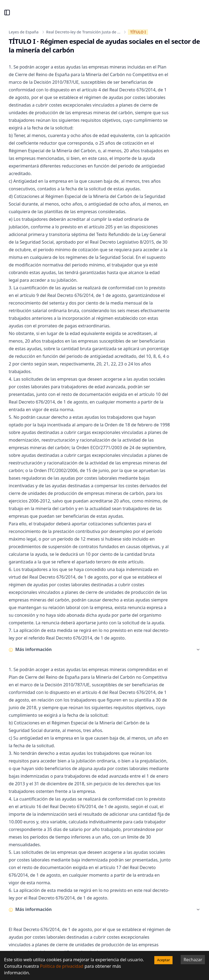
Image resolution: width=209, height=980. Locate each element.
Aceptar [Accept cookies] (163, 960)
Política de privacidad (62, 966)
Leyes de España (24, 32)
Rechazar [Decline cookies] (193, 960)
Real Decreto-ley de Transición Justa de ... (83, 32)
